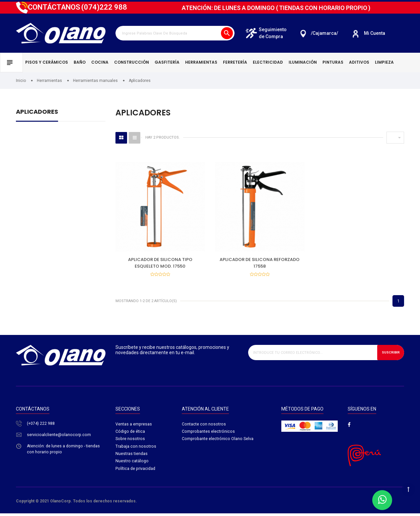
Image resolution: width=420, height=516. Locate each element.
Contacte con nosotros (204, 426)
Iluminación (303, 62)
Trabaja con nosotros (136, 449)
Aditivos (359, 62)
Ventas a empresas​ (134, 426)
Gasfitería (167, 62)
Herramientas (201, 62)
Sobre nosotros (131, 441)
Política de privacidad (136, 472)
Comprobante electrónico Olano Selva (218, 441)
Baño (80, 62)
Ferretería (235, 62)
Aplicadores (37, 112)
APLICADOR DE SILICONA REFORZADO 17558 (260, 263)
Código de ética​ (131, 434)
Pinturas (333, 62)
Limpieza (384, 62)
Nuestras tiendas (132, 457)
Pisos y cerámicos (47, 62)
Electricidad (268, 62)
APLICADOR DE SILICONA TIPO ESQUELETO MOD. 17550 (160, 263)
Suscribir (389, 354)
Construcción (132, 62)
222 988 (104, 7)
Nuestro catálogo (132, 465)
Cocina (100, 62)
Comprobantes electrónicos (209, 434)
